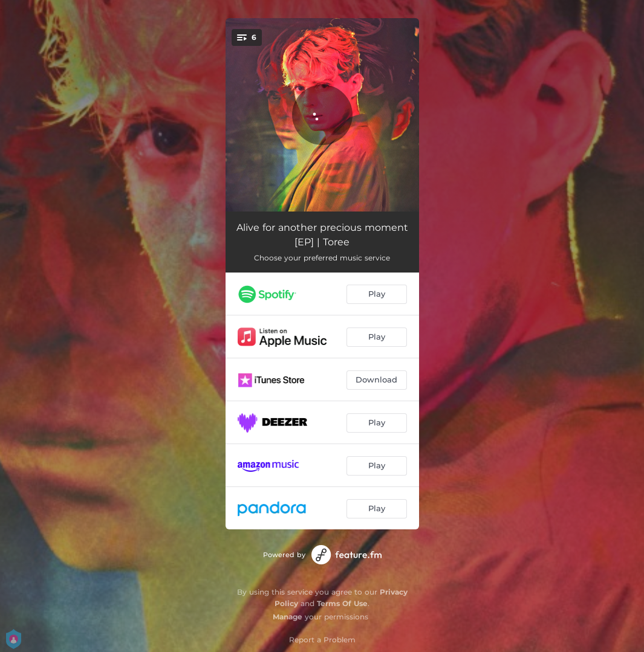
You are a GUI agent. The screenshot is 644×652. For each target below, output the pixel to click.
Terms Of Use (342, 603)
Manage (288, 617)
